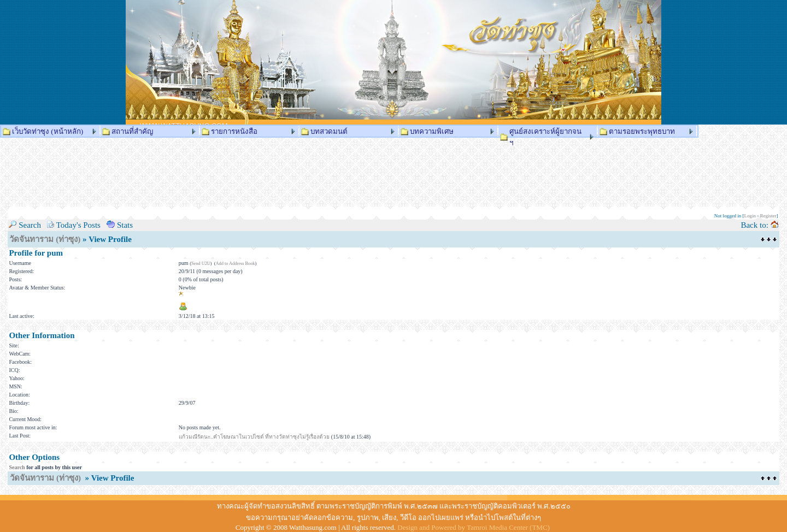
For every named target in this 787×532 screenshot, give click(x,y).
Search (17, 467)
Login (750, 216)
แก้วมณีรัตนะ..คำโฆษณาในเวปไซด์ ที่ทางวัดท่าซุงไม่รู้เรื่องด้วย (254, 437)
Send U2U (201, 264)
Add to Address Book (236, 264)
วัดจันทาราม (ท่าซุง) (45, 239)
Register (768, 216)
